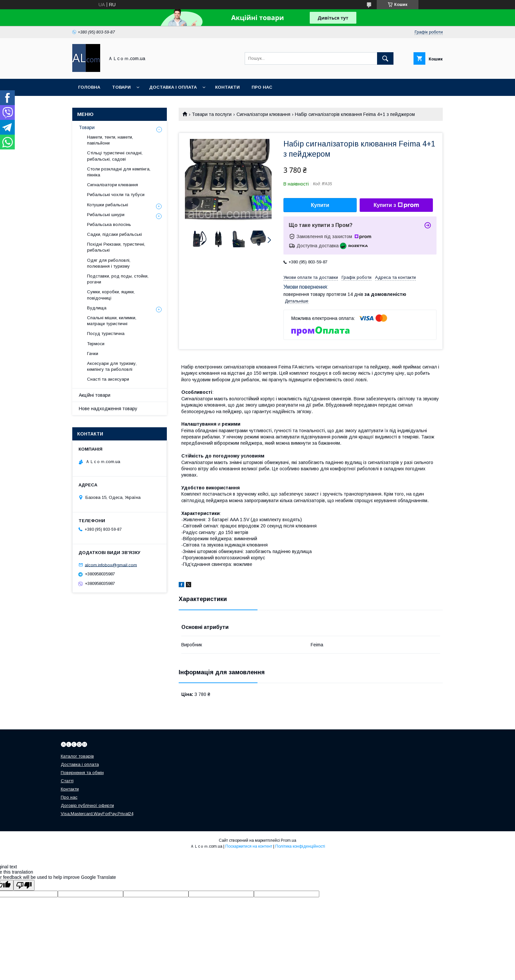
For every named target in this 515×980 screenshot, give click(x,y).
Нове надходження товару (108, 409)
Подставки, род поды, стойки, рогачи (118, 279)
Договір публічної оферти (87, 805)
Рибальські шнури (106, 215)
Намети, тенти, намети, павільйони (110, 140)
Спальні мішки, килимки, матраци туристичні (112, 321)
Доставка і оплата (173, 87)
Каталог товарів (77, 756)
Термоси (96, 344)
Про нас (262, 87)
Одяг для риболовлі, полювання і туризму (109, 263)
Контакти (227, 87)
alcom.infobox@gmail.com (111, 565)
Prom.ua (289, 840)
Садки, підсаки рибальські (114, 234)
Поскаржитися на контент (249, 846)
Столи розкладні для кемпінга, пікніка (119, 172)
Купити (320, 205)
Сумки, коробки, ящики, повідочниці (111, 295)
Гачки (93, 354)
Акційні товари (95, 395)
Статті (67, 781)
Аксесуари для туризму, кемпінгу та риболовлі (112, 366)
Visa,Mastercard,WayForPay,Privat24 (97, 814)
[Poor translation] (24, 885)
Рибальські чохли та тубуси (116, 195)
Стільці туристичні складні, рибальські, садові (115, 156)
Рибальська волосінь (109, 224)
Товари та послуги (212, 114)
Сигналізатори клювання (263, 114)
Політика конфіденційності (300, 846)
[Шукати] (385, 58)
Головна (89, 87)
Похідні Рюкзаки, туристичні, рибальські (116, 247)
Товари (121, 87)
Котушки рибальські (108, 205)
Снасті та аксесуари (108, 379)
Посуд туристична (106, 334)
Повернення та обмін (82, 773)
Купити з (396, 205)
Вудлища (97, 308)
